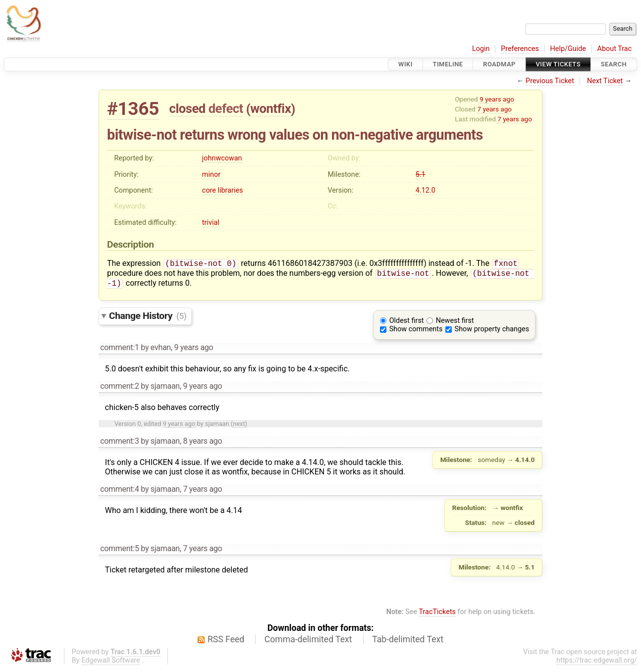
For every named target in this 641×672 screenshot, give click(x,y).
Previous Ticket (550, 81)
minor (211, 175)
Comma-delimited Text (308, 642)
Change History (148, 319)
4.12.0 (426, 190)
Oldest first (407, 324)
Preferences (520, 49)
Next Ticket (605, 81)
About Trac (615, 49)
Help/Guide (568, 49)
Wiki (405, 64)
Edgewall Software (111, 663)
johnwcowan (222, 158)
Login (481, 49)
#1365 (133, 109)
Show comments (416, 332)
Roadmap (499, 64)
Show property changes (492, 332)
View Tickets (558, 64)
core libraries (223, 190)
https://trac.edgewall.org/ (597, 663)
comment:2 (119, 389)
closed (187, 108)
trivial (211, 223)
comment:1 (119, 350)
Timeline (448, 64)
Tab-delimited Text (408, 642)
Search (614, 64)
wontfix (270, 108)
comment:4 (119, 492)
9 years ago (497, 99)
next (239, 427)
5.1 (421, 175)
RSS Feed (226, 642)
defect (226, 108)
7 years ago (494, 109)
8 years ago (202, 444)
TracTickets (437, 615)
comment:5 (119, 551)
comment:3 (119, 444)
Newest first (455, 324)
